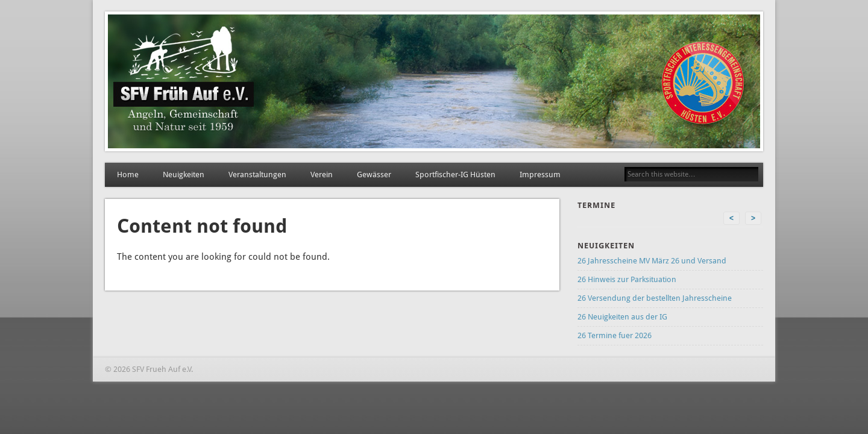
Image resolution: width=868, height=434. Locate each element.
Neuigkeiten (184, 175)
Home (128, 175)
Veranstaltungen (257, 175)
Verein (322, 175)
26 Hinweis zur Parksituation (627, 279)
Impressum (540, 175)
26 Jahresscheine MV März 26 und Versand (652, 261)
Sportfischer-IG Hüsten (455, 175)
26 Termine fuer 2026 (615, 335)
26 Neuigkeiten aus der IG (622, 317)
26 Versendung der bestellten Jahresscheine (655, 298)
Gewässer (374, 175)
